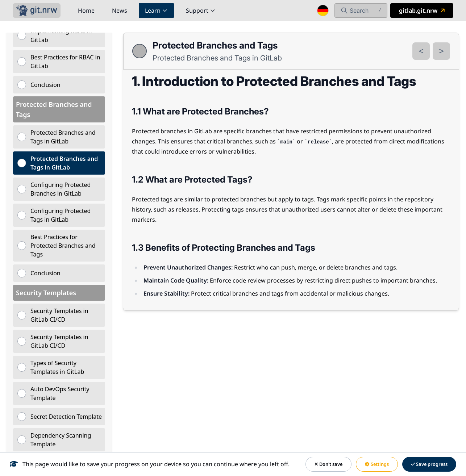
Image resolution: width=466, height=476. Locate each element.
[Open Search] (361, 11)
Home (86, 11)
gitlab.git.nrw (423, 11)
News (120, 11)
